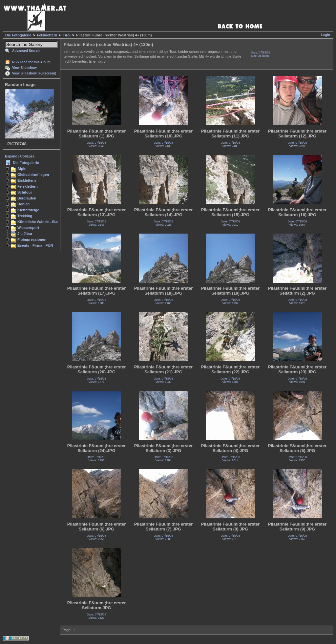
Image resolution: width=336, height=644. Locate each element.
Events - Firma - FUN (35, 245)
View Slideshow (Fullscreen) (34, 73)
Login (326, 35)
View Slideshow (24, 68)
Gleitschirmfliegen (33, 175)
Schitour (25, 192)
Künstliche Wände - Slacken (42, 222)
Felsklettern (47, 35)
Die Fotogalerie (18, 35)
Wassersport (28, 228)
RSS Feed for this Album (31, 62)
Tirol (67, 35)
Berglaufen (27, 198)
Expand (11, 156)
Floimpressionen (32, 239)
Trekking (25, 216)
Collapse (28, 156)
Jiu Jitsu (25, 234)
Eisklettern (27, 180)
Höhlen (23, 204)
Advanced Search (26, 51)
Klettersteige (28, 210)
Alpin (22, 169)
